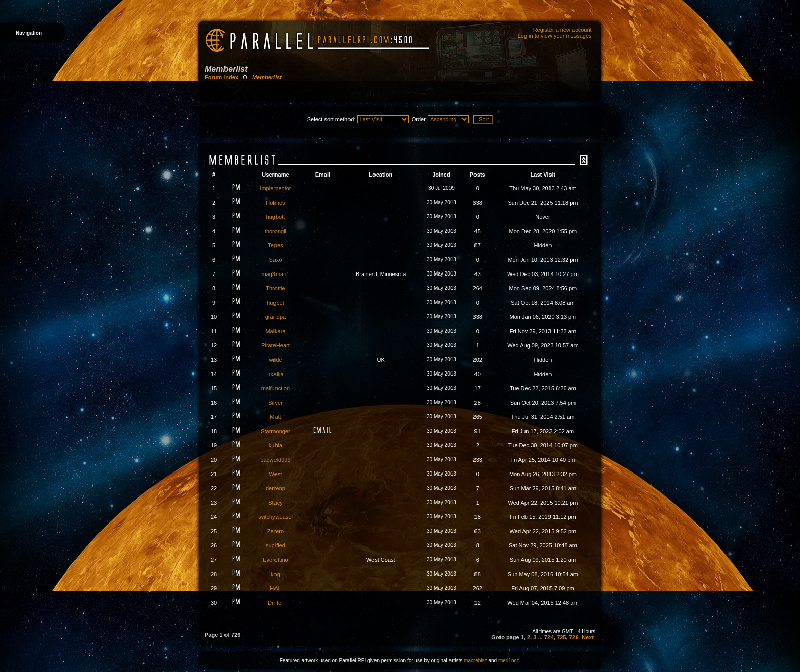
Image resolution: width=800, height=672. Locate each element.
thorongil (276, 231)
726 (574, 637)
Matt (275, 417)
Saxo (275, 260)
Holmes (275, 203)
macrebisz (476, 661)
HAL (275, 588)
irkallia (275, 374)
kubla (276, 445)
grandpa (276, 317)
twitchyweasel (276, 517)
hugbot (276, 303)
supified (276, 545)
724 (549, 637)
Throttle (275, 288)
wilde (275, 360)
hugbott (276, 217)
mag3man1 (275, 274)
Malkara (275, 331)
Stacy (276, 503)
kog (276, 574)
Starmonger (275, 431)
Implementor (275, 188)
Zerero (276, 531)
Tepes (275, 245)
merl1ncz (509, 661)
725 (561, 637)
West (276, 474)
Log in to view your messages (555, 36)
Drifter (276, 603)
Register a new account (562, 30)
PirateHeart (276, 345)
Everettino (276, 560)
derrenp (276, 488)
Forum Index (221, 77)
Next (588, 637)
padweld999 (275, 460)
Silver (276, 403)
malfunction (276, 388)
